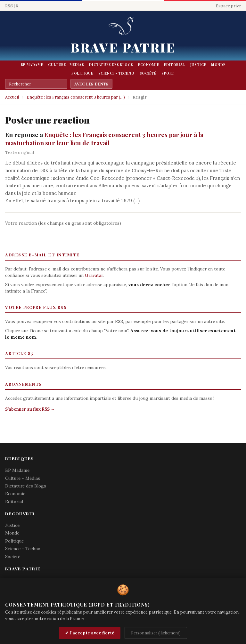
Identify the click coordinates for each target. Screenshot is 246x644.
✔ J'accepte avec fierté (90, 633)
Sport (168, 73)
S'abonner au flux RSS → (30, 409)
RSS (9, 6)
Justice (198, 65)
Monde (218, 65)
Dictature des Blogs (111, 65)
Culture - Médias (66, 65)
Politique (82, 73)
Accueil (12, 97)
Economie (148, 65)
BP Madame (32, 65)
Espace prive (228, 6)
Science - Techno (116, 73)
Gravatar (94, 275)
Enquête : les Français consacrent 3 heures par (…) (76, 97)
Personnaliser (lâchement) (156, 633)
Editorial (175, 65)
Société (148, 73)
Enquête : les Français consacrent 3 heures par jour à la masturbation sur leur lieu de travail (104, 139)
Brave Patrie (123, 47)
